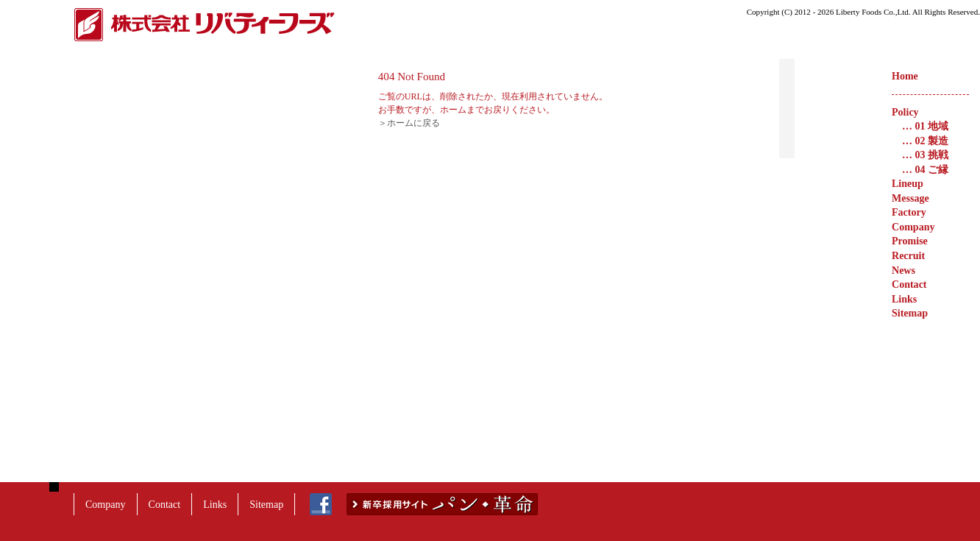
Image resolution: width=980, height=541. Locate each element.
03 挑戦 (925, 155)
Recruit (908, 255)
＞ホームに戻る (536, 123)
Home (905, 76)
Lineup (908, 183)
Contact (909, 284)
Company (913, 227)
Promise (910, 241)
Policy (905, 112)
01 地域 (925, 126)
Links (904, 299)
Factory (909, 212)
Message (910, 198)
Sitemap (910, 313)
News (903, 270)
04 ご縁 (925, 169)
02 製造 (925, 141)
